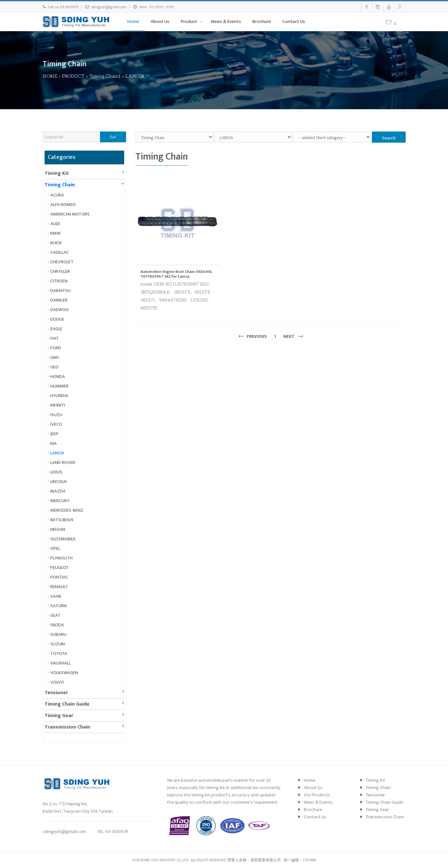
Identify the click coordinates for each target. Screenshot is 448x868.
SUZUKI (58, 644)
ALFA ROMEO (63, 205)
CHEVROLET (62, 262)
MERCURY (60, 501)
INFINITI (58, 405)
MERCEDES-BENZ (67, 510)
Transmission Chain (67, 727)
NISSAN (58, 529)
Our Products (317, 795)
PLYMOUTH (61, 558)
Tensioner (56, 693)
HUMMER (59, 386)
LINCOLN (58, 482)
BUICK (56, 243)
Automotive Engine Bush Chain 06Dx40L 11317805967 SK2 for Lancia (176, 274)
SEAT (55, 615)
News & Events (226, 21)
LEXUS (56, 472)
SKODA (57, 625)
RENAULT (59, 587)
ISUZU (56, 415)
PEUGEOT (60, 568)
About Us (160, 21)
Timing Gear (59, 716)
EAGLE (56, 329)
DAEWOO (60, 310)
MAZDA (58, 491)
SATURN (58, 606)
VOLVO (57, 682)
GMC (55, 357)
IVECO (56, 424)
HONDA (58, 377)
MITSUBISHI (62, 520)
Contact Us (294, 21)
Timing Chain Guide (67, 704)
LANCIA (135, 76)
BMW (56, 233)
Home (133, 21)
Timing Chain (60, 185)
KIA (53, 443)
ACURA (57, 195)
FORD (56, 348)
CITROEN (59, 281)
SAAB (56, 596)
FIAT (55, 338)
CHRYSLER (60, 271)
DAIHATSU (60, 291)
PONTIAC (59, 577)
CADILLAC (60, 252)
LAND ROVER (63, 462)
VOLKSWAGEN (64, 673)
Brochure (262, 21)
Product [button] (189, 21)
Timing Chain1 (105, 76)
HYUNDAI (59, 396)
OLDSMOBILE (63, 539)
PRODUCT (73, 76)
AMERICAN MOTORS (70, 214)
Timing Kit (57, 173)
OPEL (55, 548)
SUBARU (58, 634)
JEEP (54, 434)
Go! (113, 137)
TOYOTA (59, 654)
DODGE (57, 319)
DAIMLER (59, 300)
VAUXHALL (60, 663)
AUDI (55, 224)
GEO (54, 367)
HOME (50, 76)
